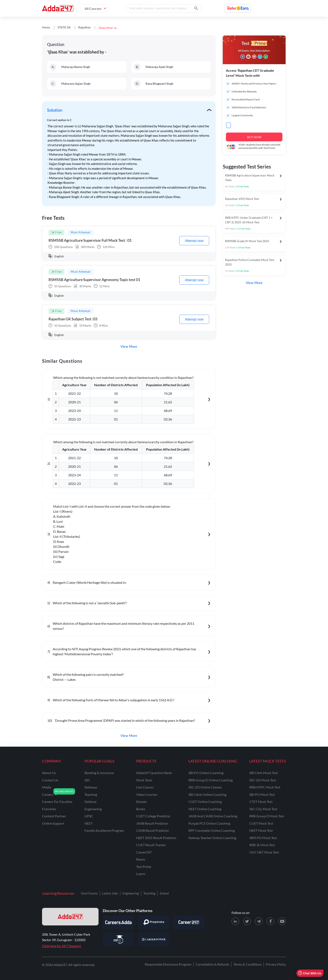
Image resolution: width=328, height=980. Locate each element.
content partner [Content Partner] (54, 816)
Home (46, 28)
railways (91, 787)
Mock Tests (144, 780)
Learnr (141, 874)
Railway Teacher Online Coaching (212, 838)
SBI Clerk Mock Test (264, 773)
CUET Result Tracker (151, 845)
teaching (91, 794)
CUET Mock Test (261, 823)
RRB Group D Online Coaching (211, 780)
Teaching (149, 893)
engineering (93, 809)
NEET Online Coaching (205, 809)
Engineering (131, 893)
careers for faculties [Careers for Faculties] (57, 802)
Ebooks (142, 802)
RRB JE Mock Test (262, 845)
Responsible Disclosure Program (168, 964)
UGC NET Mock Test (264, 852)
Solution (55, 110)
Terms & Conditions (248, 964)
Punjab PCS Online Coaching (209, 823)
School (164, 893)
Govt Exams (89, 893)
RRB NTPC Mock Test (265, 787)
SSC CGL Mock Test (263, 809)
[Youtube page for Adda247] (282, 921)
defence (90, 802)
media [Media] (47, 787)
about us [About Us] (49, 773)
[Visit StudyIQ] (118, 939)
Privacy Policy (276, 964)
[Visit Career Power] (154, 939)
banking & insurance (99, 773)
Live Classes (145, 787)
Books (141, 809)
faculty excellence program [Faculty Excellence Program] (104, 830)
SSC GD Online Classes (205, 787)
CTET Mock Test (261, 802)
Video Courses (147, 794)
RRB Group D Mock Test (267, 816)
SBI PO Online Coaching (206, 773)
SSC (87, 780)
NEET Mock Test (261, 830)
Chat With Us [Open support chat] (310, 973)
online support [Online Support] (53, 823)
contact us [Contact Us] (50, 780)
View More (129, 347)
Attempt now (194, 241)
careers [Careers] (48, 794)
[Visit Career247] (189, 922)
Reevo (141, 859)
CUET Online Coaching (205, 802)
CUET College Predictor (153, 816)
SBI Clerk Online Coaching (207, 794)
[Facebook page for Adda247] (270, 921)
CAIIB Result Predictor (153, 830)
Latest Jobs (110, 893)
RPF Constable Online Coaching (212, 830)
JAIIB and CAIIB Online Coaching (213, 816)
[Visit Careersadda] (118, 922)
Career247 (144, 852)
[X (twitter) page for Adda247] (247, 921)
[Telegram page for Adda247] (259, 921)
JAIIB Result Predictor (152, 823)
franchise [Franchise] (49, 809)
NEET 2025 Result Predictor (156, 838)
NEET (89, 823)
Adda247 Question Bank (154, 773)
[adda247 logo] (70, 917)
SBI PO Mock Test (262, 794)
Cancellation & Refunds (212, 964)
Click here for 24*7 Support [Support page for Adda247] (61, 946)
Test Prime (144, 867)
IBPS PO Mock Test (263, 838)
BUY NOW (254, 137)
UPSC (89, 816)
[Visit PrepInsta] (154, 922)
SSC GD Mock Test (263, 780)
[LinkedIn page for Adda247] (235, 921)
